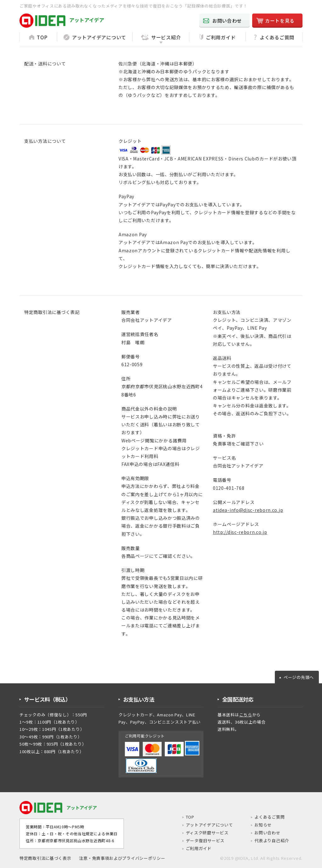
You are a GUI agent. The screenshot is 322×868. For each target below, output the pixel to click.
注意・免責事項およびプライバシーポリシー (122, 858)
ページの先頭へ (299, 677)
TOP (184, 817)
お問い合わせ (266, 833)
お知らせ (261, 825)
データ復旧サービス (200, 841)
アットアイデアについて (205, 825)
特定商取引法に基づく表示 (45, 858)
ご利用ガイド (193, 849)
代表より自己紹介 (270, 841)
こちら (246, 715)
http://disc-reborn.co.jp (240, 532)
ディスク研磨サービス (202, 833)
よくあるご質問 (268, 817)
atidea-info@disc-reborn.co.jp (248, 510)
